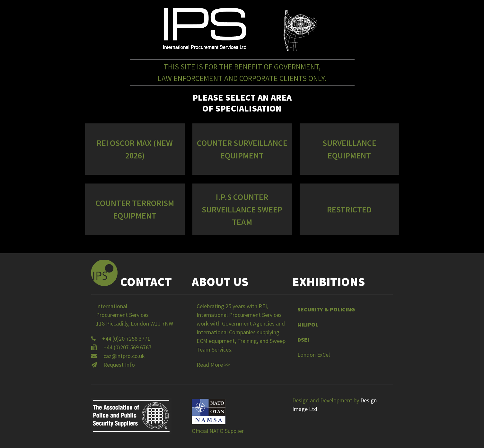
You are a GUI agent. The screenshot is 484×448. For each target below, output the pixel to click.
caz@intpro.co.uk (124, 356)
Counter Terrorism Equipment (135, 209)
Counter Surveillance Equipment (242, 149)
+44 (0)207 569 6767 (128, 347)
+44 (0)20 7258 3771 (126, 339)
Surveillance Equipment (349, 149)
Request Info (119, 365)
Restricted (349, 209)
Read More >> (213, 365)
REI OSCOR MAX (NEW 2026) (135, 149)
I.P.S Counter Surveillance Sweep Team (242, 209)
